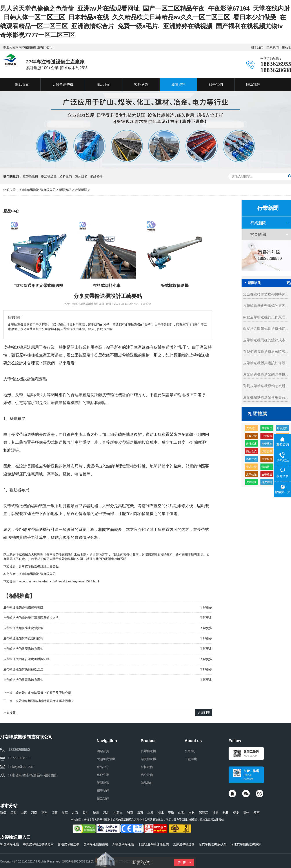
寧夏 (236, 813)
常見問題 (258, 235)
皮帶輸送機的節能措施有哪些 (23, 607)
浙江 (65, 813)
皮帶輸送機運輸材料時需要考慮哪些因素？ (45, 701)
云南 (256, 813)
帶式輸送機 (179, 395)
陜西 (96, 813)
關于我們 (257, 47)
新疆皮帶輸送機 (123, 844)
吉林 (192, 813)
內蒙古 (118, 813)
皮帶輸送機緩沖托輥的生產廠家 (251, 475)
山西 (181, 813)
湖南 (130, 813)
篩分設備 (81, 176)
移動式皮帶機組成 (251, 460)
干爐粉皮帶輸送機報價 (153, 844)
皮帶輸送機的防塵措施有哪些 (23, 649)
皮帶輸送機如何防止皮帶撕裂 (23, 628)
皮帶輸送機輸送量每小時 (267, 475)
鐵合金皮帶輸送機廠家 (251, 452)
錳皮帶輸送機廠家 (267, 483)
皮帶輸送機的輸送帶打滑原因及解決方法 (31, 618)
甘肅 (215, 813)
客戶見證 (103, 775)
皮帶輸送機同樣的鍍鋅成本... (266, 340)
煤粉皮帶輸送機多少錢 (267, 452)
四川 (85, 813)
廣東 (140, 813)
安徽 (171, 813)
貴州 (246, 813)
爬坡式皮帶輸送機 (251, 444)
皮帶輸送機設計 (69, 403)
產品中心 (103, 767)
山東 (24, 813)
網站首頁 (103, 751)
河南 (34, 813)
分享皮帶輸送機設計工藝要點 (39, 566)
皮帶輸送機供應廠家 (251, 483)
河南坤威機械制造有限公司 (38, 190)
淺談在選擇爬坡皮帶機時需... (266, 294)
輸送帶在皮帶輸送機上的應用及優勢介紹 (43, 693)
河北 (106, 813)
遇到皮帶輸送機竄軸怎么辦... (266, 386)
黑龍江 (204, 813)
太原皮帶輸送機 (184, 844)
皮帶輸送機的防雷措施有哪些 (23, 680)
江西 (13, 813)
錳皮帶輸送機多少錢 (213, 844)
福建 (226, 813)
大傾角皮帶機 (106, 759)
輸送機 (17, 379)
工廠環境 (191, 759)
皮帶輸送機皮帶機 (267, 460)
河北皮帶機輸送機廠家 (246, 844)
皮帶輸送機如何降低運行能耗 (23, 638)
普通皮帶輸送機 (69, 844)
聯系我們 (273, 47)
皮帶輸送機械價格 (96, 844)
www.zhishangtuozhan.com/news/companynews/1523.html (59, 581)
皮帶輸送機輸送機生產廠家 (267, 429)
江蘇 (55, 813)
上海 (150, 813)
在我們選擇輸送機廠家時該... (266, 352)
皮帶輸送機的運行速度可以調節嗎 (26, 659)
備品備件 (96, 176)
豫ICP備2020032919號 (78, 861)
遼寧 (44, 813)
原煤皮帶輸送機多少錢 (251, 437)
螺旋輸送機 (49, 176)
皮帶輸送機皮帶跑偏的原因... (266, 306)
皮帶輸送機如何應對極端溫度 (23, 669)
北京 (75, 813)
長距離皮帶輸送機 (106, 395)
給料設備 (66, 176)
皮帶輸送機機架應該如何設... (266, 363)
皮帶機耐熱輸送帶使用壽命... (266, 397)
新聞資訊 (65, 190)
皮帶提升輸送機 (251, 429)
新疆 (3, 813)
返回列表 (204, 713)
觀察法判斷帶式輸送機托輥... (266, 329)
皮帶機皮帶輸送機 (267, 444)
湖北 (161, 813)
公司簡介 (191, 751)
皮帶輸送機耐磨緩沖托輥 (267, 437)
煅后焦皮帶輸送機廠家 (282, 429)
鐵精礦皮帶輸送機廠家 (267, 468)
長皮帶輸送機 (23, 434)
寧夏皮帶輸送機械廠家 (38, 844)
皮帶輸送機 (30, 176)
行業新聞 (81, 190)
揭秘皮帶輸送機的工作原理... (266, 317)
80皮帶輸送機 (9, 844)
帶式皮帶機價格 (251, 468)
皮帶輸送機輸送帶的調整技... (266, 374)
